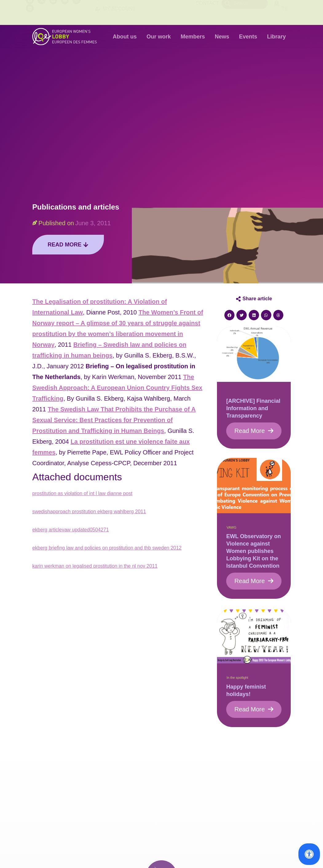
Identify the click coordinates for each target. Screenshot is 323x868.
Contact (207, 12)
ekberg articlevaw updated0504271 (71, 530)
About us (125, 37)
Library (276, 37)
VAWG (231, 527)
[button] (230, 315)
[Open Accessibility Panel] (309, 854)
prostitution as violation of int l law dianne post (82, 493)
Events (248, 37)
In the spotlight (237, 678)
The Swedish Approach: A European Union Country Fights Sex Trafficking (117, 388)
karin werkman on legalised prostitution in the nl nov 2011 (95, 566)
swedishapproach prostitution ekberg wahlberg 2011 (89, 512)
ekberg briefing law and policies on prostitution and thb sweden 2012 (107, 548)
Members (193, 37)
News (222, 37)
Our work (159, 37)
